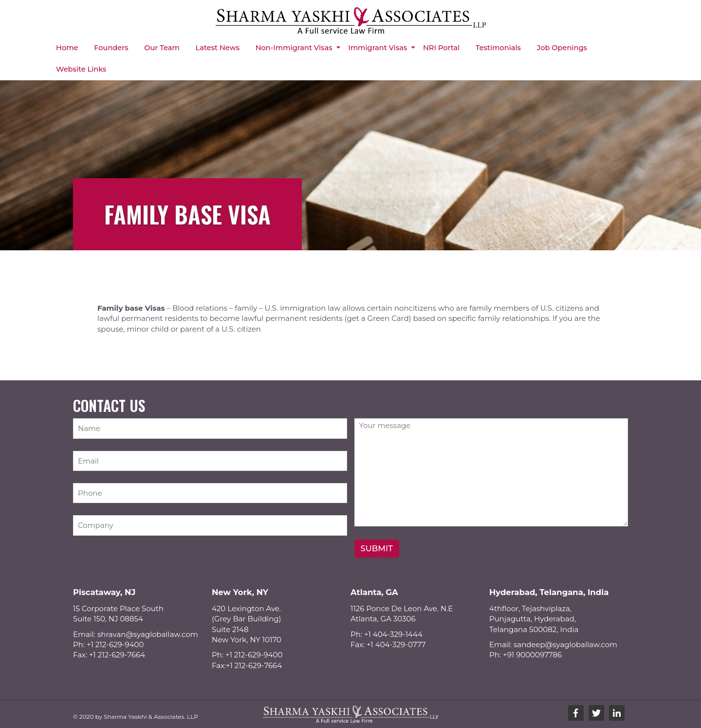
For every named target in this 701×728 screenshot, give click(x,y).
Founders (111, 48)
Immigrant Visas (378, 48)
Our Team (162, 48)
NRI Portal (441, 48)
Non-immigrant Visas (294, 48)
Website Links (81, 69)
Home (67, 48)
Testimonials (498, 48)
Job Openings (562, 48)
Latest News (218, 48)
